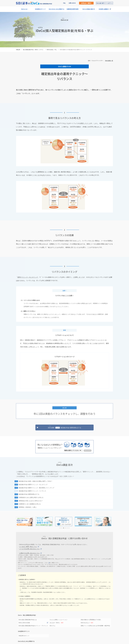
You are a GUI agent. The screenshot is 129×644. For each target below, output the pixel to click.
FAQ (64, 3)
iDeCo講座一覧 (109, 61)
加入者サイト (104, 3)
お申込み (87, 3)
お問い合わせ (72, 3)
